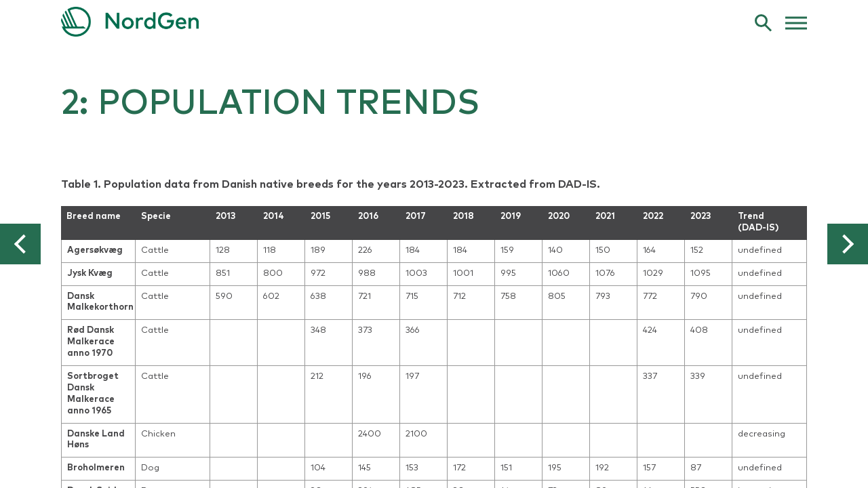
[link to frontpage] (434, 22)
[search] (763, 22)
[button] (20, 244)
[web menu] (796, 22)
